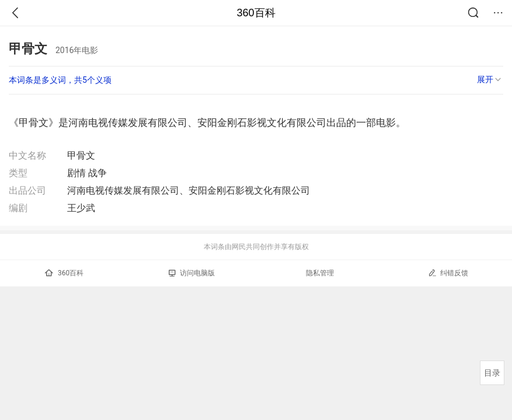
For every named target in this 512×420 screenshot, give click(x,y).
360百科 (256, 13)
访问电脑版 (192, 273)
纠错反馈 (448, 273)
